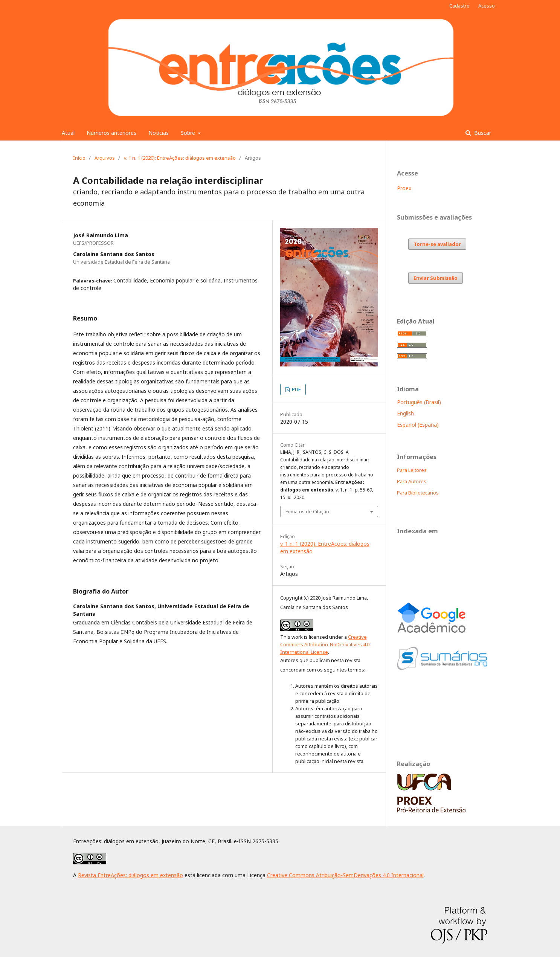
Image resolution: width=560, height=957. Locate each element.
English (405, 413)
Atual (68, 133)
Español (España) (418, 425)
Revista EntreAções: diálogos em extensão (130, 875)
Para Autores (412, 481)
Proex (404, 188)
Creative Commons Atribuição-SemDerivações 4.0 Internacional (345, 875)
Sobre (189, 133)
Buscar (482, 133)
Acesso (487, 6)
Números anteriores (111, 133)
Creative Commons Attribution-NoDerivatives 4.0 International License (325, 644)
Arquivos (105, 158)
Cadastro (459, 6)
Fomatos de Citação (307, 511)
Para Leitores (412, 470)
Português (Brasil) (419, 402)
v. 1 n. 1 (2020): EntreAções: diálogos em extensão (180, 158)
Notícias (159, 133)
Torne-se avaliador (437, 244)
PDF (296, 389)
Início (79, 158)
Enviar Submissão (436, 278)
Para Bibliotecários (418, 493)
